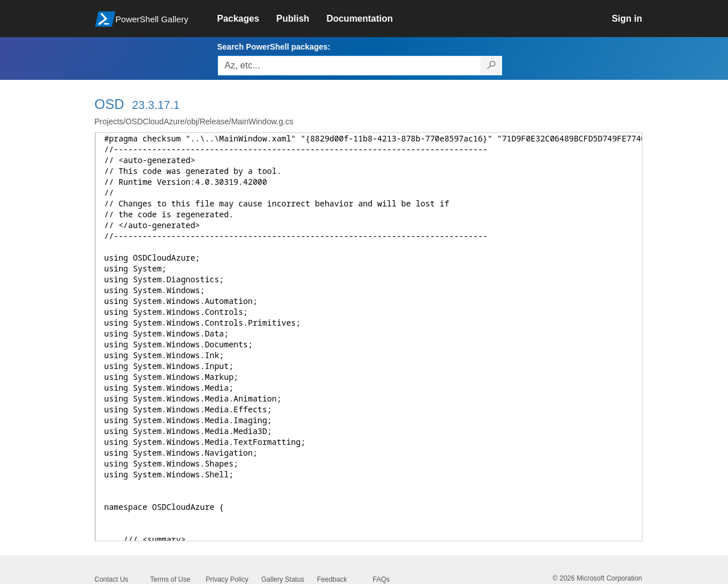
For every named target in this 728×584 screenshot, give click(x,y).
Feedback (332, 579)
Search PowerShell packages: (274, 47)
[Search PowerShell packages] (492, 66)
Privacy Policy (227, 579)
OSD (110, 104)
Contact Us (112, 579)
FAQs (381, 579)
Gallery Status (283, 579)
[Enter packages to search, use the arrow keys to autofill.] (349, 66)
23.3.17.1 (155, 105)
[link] (247, 19)
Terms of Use (170, 579)
